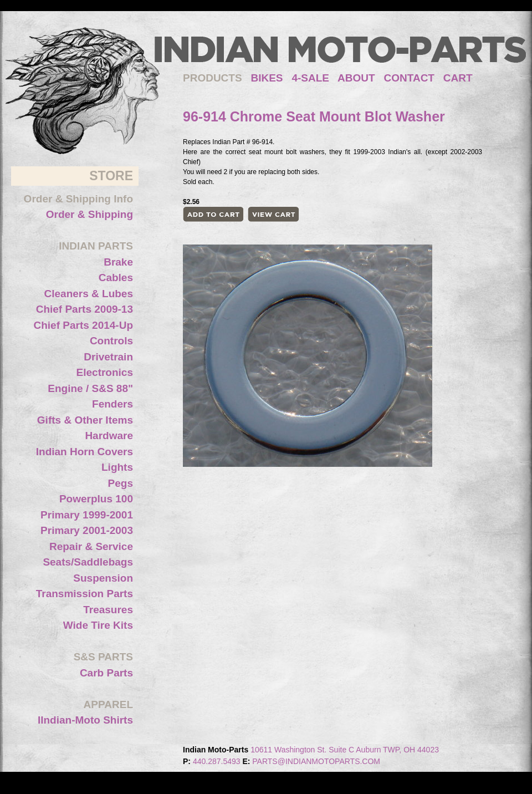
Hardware (109, 436)
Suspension (103, 578)
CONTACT (409, 78)
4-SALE (310, 78)
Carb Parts (106, 673)
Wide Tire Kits (98, 625)
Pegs (121, 483)
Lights (117, 467)
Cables (116, 278)
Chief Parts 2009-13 (85, 309)
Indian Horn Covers (85, 452)
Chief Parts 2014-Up (83, 325)
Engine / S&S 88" (90, 388)
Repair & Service (91, 546)
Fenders (112, 404)
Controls (111, 341)
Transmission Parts (85, 594)
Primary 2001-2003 (87, 530)
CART (458, 78)
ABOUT (356, 78)
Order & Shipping (89, 214)
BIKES (271, 78)
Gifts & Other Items (85, 420)
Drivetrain (108, 357)
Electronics (105, 372)
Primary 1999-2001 (87, 515)
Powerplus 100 (96, 499)
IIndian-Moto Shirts (85, 720)
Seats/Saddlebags (88, 562)
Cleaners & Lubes (89, 294)
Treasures (108, 610)
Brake (118, 262)
